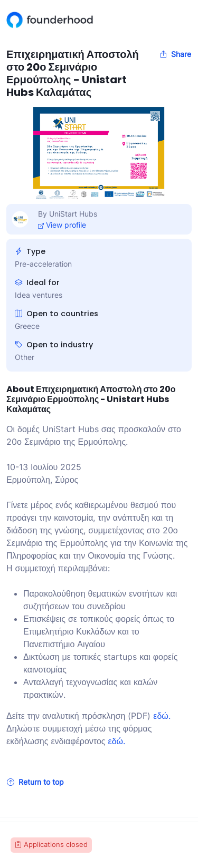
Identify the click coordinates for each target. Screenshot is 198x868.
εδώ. (162, 716)
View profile (62, 225)
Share (175, 54)
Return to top (35, 782)
